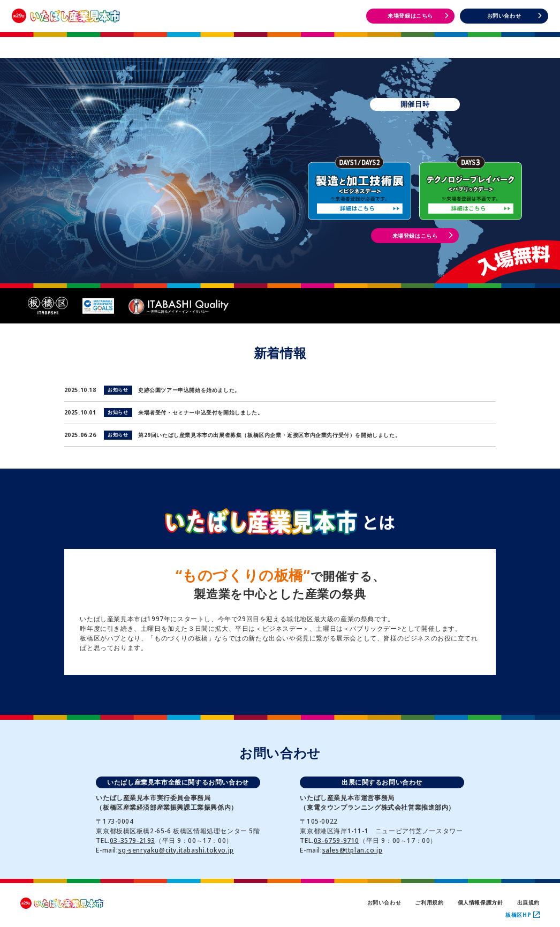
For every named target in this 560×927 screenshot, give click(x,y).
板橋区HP (523, 915)
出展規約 (528, 902)
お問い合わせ (384, 902)
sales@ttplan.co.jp (353, 850)
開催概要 (168, 42)
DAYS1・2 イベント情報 (392, 42)
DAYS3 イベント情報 (504, 42)
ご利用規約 (429, 902)
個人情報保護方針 (480, 902)
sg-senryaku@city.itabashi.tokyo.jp (176, 850)
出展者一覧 (279, 42)
